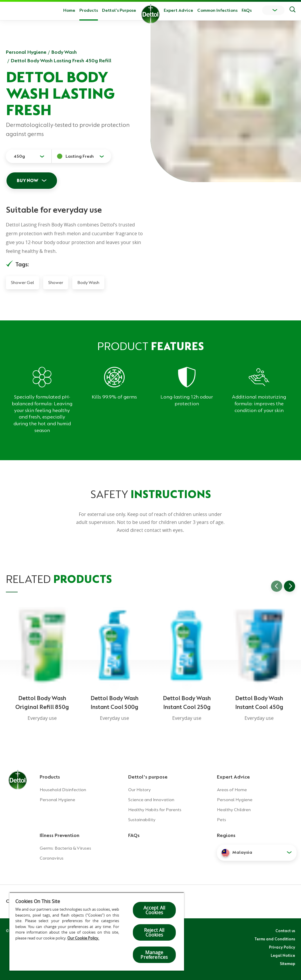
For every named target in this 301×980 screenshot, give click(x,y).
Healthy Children (234, 810)
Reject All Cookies (154, 932)
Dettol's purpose (148, 777)
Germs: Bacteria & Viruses (65, 848)
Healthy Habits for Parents (155, 810)
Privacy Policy (282, 947)
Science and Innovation (151, 800)
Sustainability (142, 820)
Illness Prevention (60, 835)
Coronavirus (52, 858)
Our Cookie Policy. (83, 938)
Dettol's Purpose (119, 10)
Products (50, 777)
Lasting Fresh (80, 156)
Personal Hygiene (26, 52)
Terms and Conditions (275, 939)
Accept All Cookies (154, 910)
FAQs (247, 10)
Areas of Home (232, 790)
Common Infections (217, 10)
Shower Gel (22, 283)
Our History (139, 790)
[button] (257, 853)
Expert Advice (178, 10)
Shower (56, 283)
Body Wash (64, 52)
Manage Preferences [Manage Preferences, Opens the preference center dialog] (154, 955)
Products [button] (89, 10)
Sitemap (287, 964)
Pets (221, 820)
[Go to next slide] (290, 586)
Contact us (285, 931)
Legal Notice (283, 955)
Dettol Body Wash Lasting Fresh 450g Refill (61, 60)
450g (19, 156)
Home (69, 10)
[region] (97, 931)
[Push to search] (292, 10)
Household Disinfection (63, 790)
